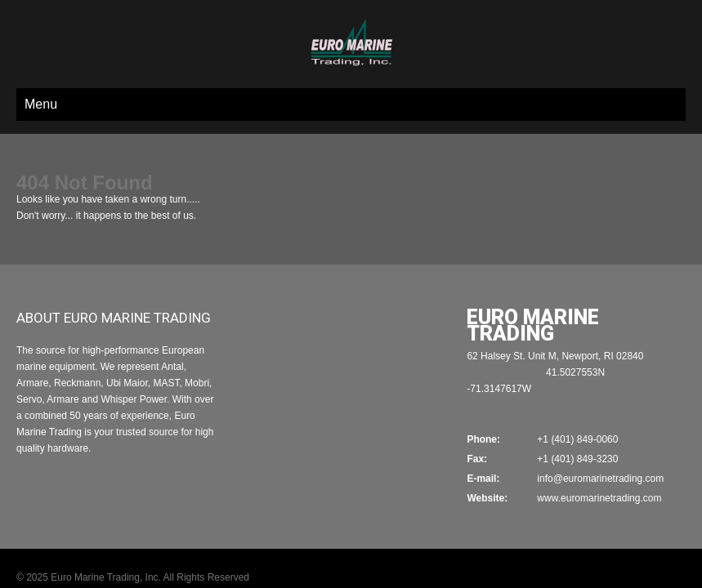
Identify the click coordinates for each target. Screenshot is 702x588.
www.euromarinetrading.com (599, 449)
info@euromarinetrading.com (600, 430)
